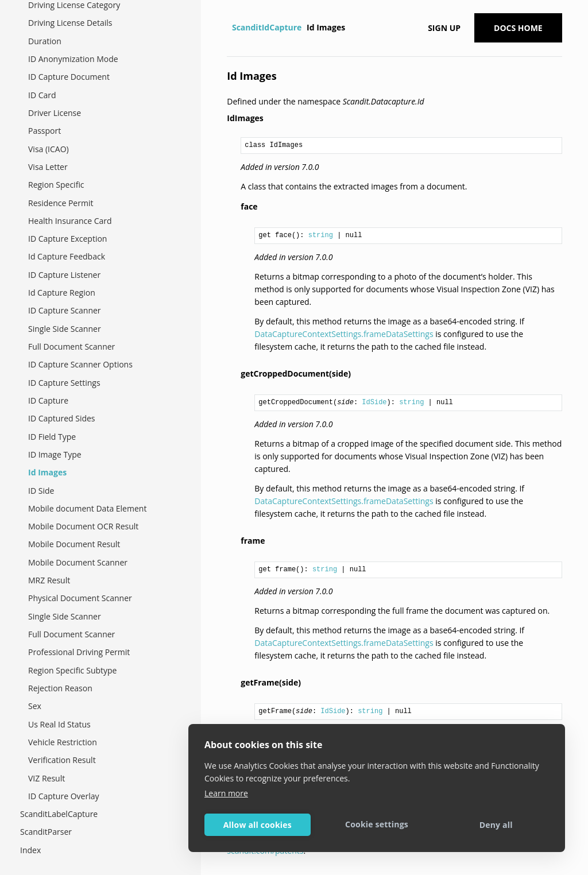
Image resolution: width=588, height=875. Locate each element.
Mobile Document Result (74, 544)
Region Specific (56, 185)
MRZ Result (49, 580)
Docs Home (518, 28)
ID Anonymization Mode (73, 59)
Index (30, 850)
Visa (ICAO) (49, 149)
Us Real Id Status (59, 724)
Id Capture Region (62, 293)
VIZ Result (47, 778)
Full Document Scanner (71, 346)
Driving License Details (70, 23)
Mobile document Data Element (87, 508)
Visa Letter (48, 167)
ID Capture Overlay (63, 796)
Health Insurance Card (70, 221)
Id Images (47, 472)
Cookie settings (377, 824)
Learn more (226, 793)
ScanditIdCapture (267, 27)
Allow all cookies (258, 825)
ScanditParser (46, 832)
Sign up (444, 28)
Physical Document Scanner (80, 598)
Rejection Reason (60, 688)
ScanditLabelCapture (59, 814)
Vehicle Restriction (63, 742)
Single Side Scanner (65, 329)
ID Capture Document (69, 77)
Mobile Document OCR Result (83, 526)
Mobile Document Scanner (78, 562)
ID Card (42, 95)
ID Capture (48, 400)
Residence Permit (61, 203)
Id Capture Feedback (67, 256)
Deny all (496, 825)
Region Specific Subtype (72, 670)
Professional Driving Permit (79, 652)
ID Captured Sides (62, 418)
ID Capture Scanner (65, 310)
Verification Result (62, 760)
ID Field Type (52, 437)
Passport (45, 131)
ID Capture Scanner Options (80, 364)
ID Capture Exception (67, 239)
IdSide (374, 402)
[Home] (228, 28)
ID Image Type (55, 454)
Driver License (55, 113)
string (321, 235)
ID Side (41, 491)
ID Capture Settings (64, 383)
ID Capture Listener (64, 275)
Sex (35, 706)
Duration (45, 41)
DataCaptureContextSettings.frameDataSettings (344, 334)
